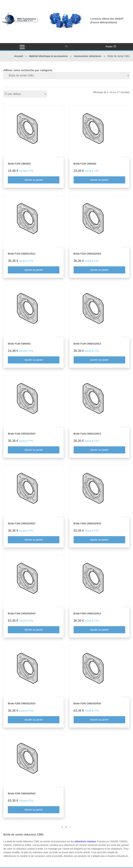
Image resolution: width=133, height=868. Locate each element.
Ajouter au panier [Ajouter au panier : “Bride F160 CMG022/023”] (34, 540)
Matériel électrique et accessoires (48, 56)
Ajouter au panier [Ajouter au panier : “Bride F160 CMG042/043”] (34, 630)
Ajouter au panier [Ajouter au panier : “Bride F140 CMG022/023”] (34, 450)
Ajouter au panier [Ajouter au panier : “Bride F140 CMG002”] (34, 360)
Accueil (19, 56)
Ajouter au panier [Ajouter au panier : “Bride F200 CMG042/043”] (34, 810)
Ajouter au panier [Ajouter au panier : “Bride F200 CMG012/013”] (99, 630)
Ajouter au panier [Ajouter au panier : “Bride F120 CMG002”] (99, 180)
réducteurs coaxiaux (85, 841)
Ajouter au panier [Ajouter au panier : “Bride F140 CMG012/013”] (99, 360)
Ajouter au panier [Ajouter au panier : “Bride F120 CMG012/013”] (34, 270)
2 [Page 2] (66, 827)
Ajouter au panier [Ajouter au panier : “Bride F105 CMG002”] (34, 180)
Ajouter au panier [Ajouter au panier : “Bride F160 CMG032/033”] (99, 540)
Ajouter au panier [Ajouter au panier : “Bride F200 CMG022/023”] (34, 720)
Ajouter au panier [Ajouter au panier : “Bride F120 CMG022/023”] (99, 270)
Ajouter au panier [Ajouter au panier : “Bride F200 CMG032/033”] (99, 720)
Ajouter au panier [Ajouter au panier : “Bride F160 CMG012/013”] (99, 450)
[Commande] (25, 94)
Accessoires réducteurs (88, 56)
